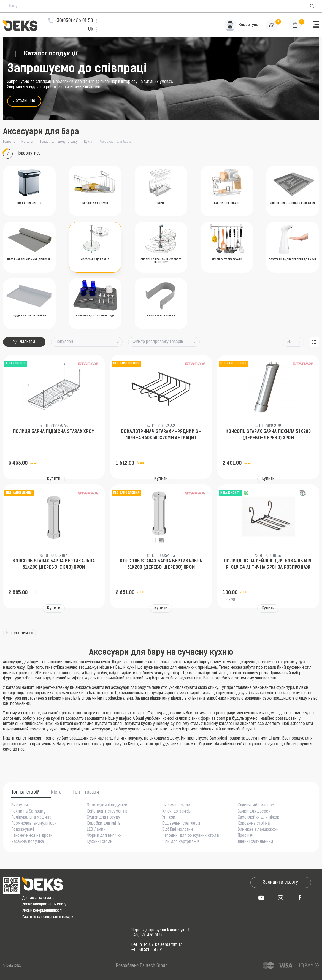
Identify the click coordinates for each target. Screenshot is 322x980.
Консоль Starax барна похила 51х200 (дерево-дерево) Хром (268, 435)
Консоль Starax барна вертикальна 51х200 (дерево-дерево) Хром (161, 564)
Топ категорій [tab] (26, 792)
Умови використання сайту (44, 904)
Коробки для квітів (104, 824)
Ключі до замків (177, 812)
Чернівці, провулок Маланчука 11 (161, 930)
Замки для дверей (254, 812)
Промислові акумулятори (34, 824)
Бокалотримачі (20, 633)
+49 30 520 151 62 (147, 950)
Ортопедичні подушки (107, 806)
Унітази (169, 818)
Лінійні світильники (255, 842)
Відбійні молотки (178, 830)
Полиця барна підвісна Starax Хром (54, 432)
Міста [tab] (56, 792)
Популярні (65, 342)
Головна (9, 142)
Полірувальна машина (31, 818)
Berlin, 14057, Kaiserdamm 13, (157, 945)
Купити (54, 479)
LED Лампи (96, 830)
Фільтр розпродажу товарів (158, 342)
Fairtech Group (154, 966)
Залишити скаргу (281, 882)
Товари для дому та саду (59, 142)
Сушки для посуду (103, 818)
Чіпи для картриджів (181, 842)
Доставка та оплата (39, 898)
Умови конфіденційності (42, 911)
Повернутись (22, 154)
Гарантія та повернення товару (48, 917)
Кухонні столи (100, 842)
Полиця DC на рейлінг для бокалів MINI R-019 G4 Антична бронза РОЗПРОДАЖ (268, 564)
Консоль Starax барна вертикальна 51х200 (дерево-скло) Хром (54, 564)
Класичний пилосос (256, 806)
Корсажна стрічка (254, 824)
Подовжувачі (23, 830)
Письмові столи (176, 806)
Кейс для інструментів (107, 812)
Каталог (28, 142)
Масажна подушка (28, 842)
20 (289, 342)
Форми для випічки (104, 836)
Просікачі (246, 836)
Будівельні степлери (181, 824)
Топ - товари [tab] (86, 792)
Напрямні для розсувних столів (191, 836)
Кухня (89, 142)
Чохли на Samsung (28, 812)
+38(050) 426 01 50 (147, 936)
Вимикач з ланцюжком (258, 830)
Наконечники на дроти (32, 836)
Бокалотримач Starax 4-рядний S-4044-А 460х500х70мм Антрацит (161, 435)
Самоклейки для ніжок (259, 818)
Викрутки (20, 806)
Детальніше (24, 101)
